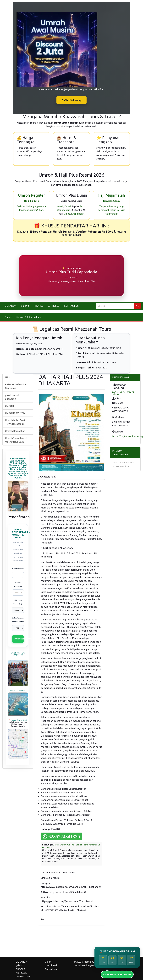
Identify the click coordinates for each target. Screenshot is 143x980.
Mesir (60, 206)
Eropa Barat (78, 214)
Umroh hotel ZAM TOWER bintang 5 (15, 422)
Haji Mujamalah (111, 195)
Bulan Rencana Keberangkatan (18, 620)
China (67, 214)
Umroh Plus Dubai (18, 690)
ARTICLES (54, 306)
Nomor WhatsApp (18, 584)
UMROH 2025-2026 (15, 413)
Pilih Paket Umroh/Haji (18, 602)
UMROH (9, 406)
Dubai (68, 206)
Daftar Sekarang (71, 100)
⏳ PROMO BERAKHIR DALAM (117, 951)
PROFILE (38, 306)
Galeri (8, 317)
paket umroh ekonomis (12, 397)
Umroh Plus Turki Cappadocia (18, 654)
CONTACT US (71, 306)
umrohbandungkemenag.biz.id (91, 965)
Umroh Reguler (32, 195)
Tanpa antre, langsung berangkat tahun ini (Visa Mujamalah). (111, 210)
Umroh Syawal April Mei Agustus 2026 (16, 440)
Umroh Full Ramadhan (29, 317)
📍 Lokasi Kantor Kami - (18, 720)
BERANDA (11, 306)
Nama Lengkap (18, 568)
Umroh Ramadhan (15, 431)
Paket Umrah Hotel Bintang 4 (16, 386)
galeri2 (25, 306)
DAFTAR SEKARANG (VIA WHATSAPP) (19, 639)
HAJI (8, 377)
